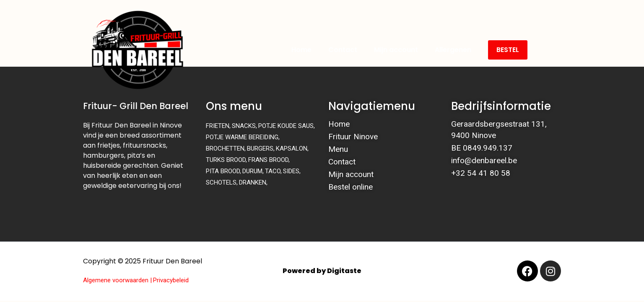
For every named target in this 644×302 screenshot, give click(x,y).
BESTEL (508, 50)
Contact (343, 50)
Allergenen (453, 50)
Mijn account (396, 50)
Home (301, 50)
